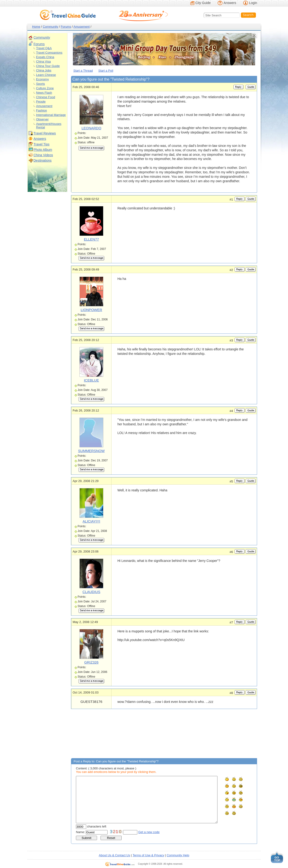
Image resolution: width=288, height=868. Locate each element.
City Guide (203, 3)
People (41, 102)
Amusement (81, 27)
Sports (41, 84)
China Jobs (44, 70)
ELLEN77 (91, 239)
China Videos (43, 155)
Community (51, 27)
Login (253, 3)
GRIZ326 (92, 662)
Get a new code (149, 832)
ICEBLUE (91, 380)
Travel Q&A (44, 48)
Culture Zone (45, 88)
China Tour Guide (48, 66)
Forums (66, 27)
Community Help (178, 855)
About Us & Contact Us (115, 855)
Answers (230, 3)
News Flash (44, 93)
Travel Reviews (45, 133)
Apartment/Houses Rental (49, 126)
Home (36, 27)
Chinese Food (46, 97)
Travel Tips (41, 144)
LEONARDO (91, 128)
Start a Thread (83, 71)
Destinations (43, 160)
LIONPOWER (91, 310)
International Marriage (51, 115)
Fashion (41, 110)
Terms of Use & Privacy (148, 855)
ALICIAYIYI (92, 521)
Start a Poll (106, 71)
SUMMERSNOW (91, 451)
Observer (42, 119)
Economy (42, 79)
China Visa (43, 61)
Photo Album (43, 150)
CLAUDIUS (91, 592)
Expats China (45, 57)
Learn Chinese (46, 75)
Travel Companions (49, 53)
